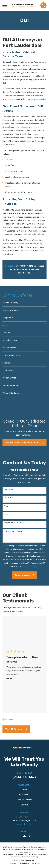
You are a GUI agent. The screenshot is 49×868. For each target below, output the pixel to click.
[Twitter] (30, 836)
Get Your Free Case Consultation (25, 443)
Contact (24, 805)
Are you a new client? (13, 523)
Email (6, 514)
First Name (8, 489)
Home (24, 790)
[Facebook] (19, 836)
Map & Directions (24, 824)
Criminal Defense (24, 800)
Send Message (25, 575)
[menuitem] (24, 303)
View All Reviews (16, 729)
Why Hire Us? (24, 795)
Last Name (8, 498)
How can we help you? (13, 531)
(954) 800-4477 (24, 777)
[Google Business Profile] (24, 836)
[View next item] (11, 719)
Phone (7, 506)
